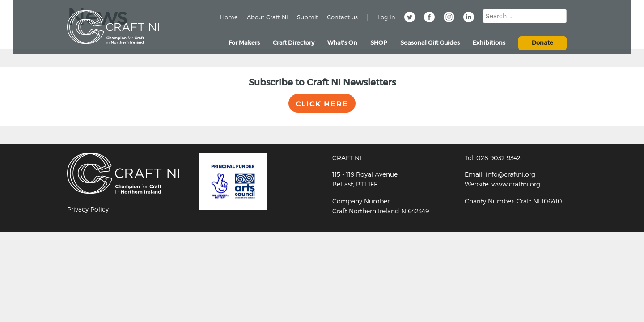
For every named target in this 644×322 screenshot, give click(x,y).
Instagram (449, 18)
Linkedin (469, 18)
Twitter (410, 18)
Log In (386, 17)
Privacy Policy (88, 209)
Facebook (429, 18)
